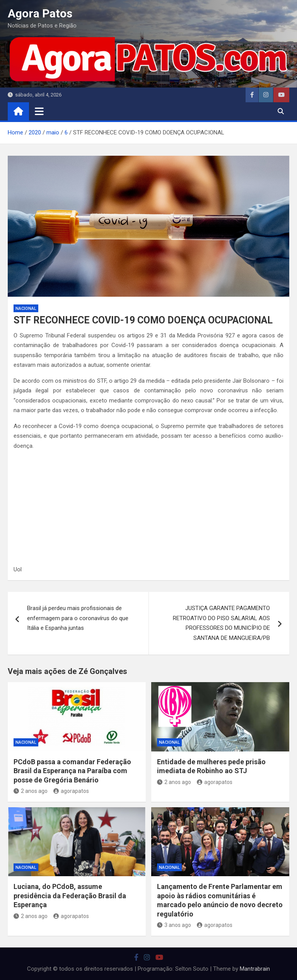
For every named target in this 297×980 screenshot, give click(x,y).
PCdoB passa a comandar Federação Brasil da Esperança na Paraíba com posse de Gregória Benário (72, 771)
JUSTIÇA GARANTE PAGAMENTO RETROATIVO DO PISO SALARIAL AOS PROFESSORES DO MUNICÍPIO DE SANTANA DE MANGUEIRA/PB (221, 623)
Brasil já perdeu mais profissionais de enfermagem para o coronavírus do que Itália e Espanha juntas (78, 618)
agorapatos (71, 791)
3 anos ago (174, 925)
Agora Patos (40, 13)
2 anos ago (31, 791)
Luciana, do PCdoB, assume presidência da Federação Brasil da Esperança (70, 896)
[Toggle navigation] (39, 111)
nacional (26, 309)
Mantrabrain (255, 969)
